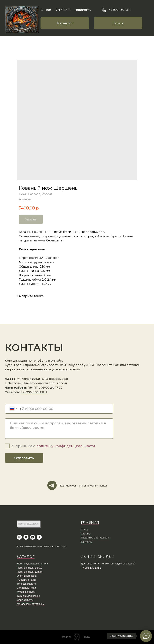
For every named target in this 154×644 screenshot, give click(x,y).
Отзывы (63, 10)
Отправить (24, 458)
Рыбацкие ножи (26, 580)
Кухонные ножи (26, 592)
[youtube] (26, 537)
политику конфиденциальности (66, 446)
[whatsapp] (33, 537)
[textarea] (59, 429)
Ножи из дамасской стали (32, 564)
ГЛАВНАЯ (90, 522)
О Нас (85, 530)
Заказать (83, 10)
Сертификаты (25, 600)
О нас (46, 10)
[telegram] (39, 537)
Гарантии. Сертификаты (96, 538)
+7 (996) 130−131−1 (34, 392)
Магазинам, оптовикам (31, 604)
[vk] (19, 537)
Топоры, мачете (26, 584)
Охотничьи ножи (27, 576)
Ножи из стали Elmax (30, 572)
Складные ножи (26, 588)
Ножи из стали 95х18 (29, 568)
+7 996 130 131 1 (91, 568)
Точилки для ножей (28, 596)
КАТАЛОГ (26, 557)
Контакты (87, 542)
